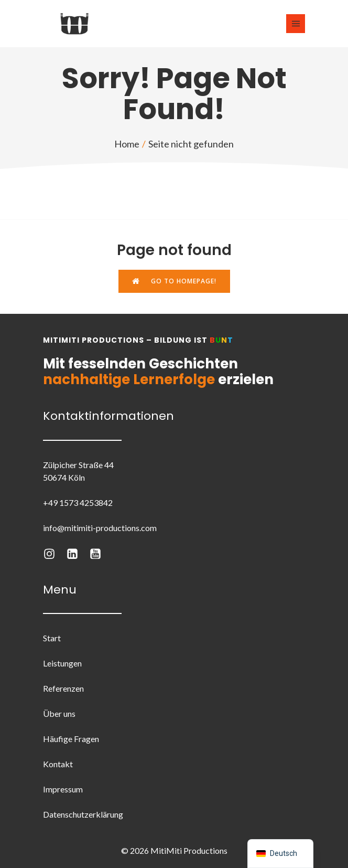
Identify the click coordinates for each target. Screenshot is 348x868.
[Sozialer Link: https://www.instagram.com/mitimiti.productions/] (55, 553)
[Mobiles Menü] (296, 24)
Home (127, 144)
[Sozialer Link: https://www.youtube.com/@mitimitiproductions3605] (101, 553)
